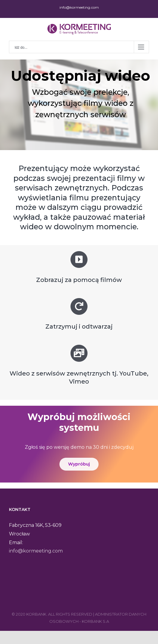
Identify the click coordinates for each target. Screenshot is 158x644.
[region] (79, 105)
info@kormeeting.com (79, 7)
